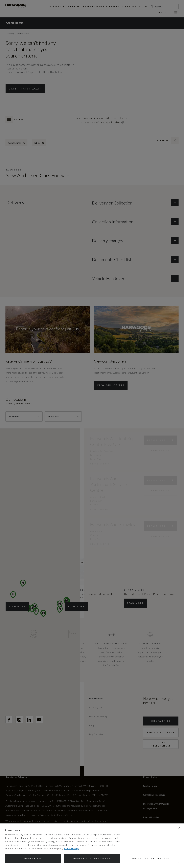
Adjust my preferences (151, 858)
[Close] (179, 828)
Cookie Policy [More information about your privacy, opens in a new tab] (71, 848)
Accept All (33, 858)
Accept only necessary (92, 858)
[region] (92, 846)
